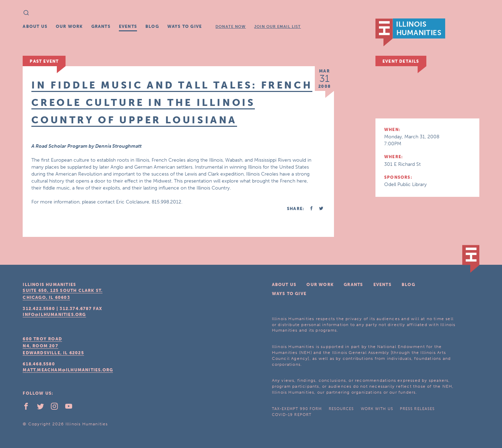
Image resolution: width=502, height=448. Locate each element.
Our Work (69, 26)
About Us (35, 26)
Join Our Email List (277, 27)
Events (128, 26)
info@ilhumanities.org (54, 315)
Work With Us (377, 409)
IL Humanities (410, 32)
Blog (152, 26)
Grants (101, 26)
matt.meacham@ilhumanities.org (68, 370)
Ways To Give (185, 26)
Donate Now (231, 27)
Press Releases (417, 409)
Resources (341, 409)
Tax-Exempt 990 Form (297, 409)
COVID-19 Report (292, 415)
